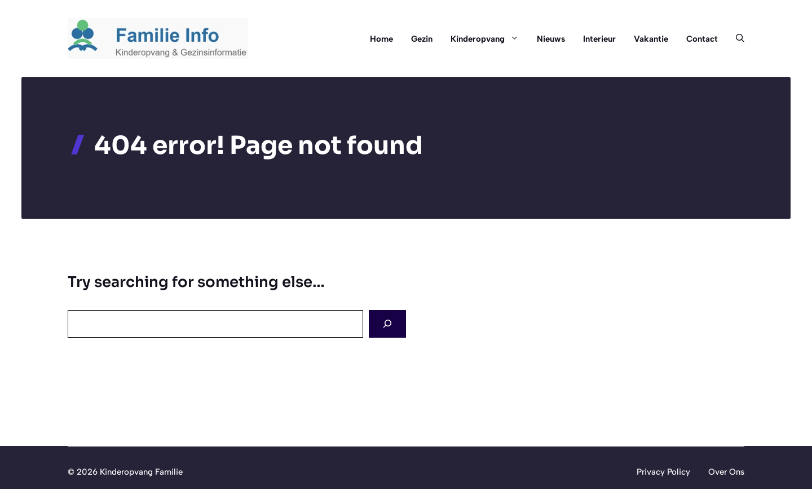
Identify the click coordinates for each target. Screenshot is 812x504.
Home (381, 39)
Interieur (599, 39)
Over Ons (726, 472)
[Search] (387, 324)
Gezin (422, 39)
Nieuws (551, 39)
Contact (702, 39)
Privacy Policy (663, 472)
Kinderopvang (489, 39)
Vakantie (651, 39)
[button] (736, 39)
